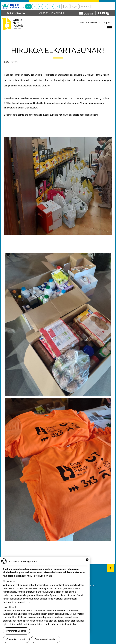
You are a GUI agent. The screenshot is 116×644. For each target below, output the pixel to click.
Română (85, 6)
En (40, 6)
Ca (51, 6)
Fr (46, 6)
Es (35, 6)
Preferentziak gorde (16, 631)
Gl (57, 6)
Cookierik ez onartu (16, 639)
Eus (28, 6)
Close (87, 560)
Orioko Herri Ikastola (13, 24)
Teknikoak (11, 581)
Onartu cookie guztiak (46, 639)
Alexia (81, 22)
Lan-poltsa (107, 22)
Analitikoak (11, 607)
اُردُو (67, 6)
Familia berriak (93, 22)
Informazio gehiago (43, 576)
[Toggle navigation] (70, 28)
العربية (75, 6)
